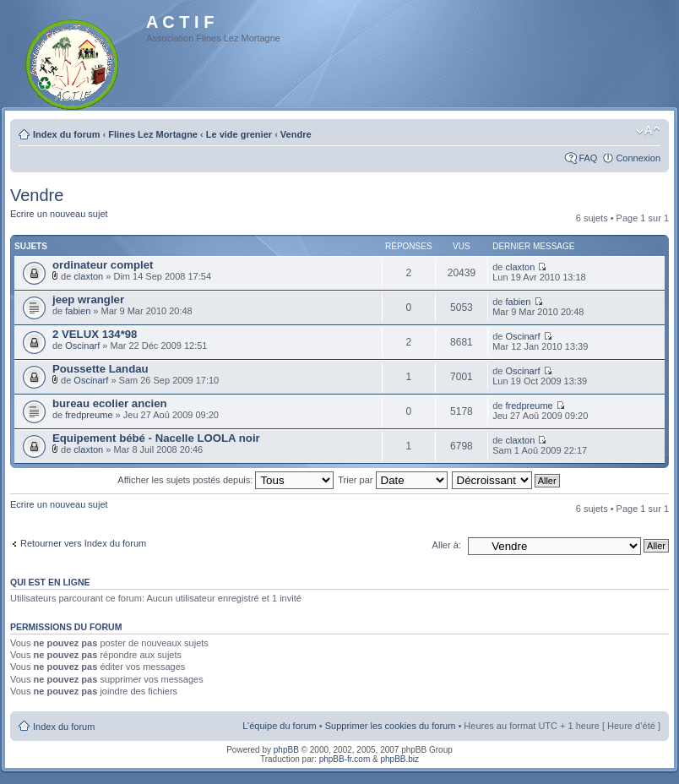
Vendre (296, 134)
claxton (88, 276)
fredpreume (89, 415)
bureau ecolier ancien (110, 403)
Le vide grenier (239, 134)
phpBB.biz (399, 759)
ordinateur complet (103, 265)
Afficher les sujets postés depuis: (225, 480)
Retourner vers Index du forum (83, 543)
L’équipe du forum (279, 726)
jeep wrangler (88, 299)
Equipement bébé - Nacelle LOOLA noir (156, 438)
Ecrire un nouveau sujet (59, 214)
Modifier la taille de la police (648, 131)
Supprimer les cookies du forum (391, 726)
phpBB (286, 750)
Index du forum (66, 134)
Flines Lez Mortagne (153, 134)
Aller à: (447, 545)
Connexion (638, 158)
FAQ (588, 158)
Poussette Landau (100, 369)
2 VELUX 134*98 (95, 334)
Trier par (392, 480)
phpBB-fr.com (345, 759)
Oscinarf (82, 346)
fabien (78, 311)
